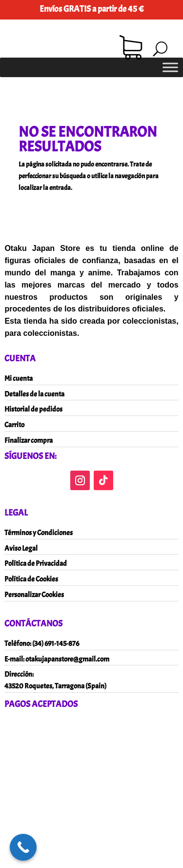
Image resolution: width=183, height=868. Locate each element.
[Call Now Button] (23, 847)
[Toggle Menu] (170, 67)
